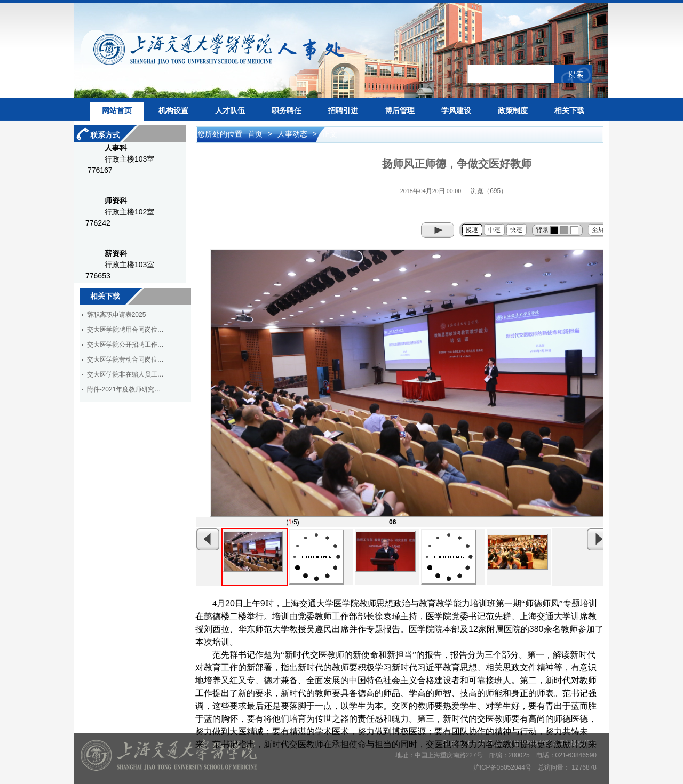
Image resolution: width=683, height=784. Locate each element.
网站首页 (117, 110)
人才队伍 (230, 110)
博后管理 (400, 110)
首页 (256, 134)
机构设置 (173, 110)
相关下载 (569, 110)
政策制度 (513, 110)
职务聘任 (287, 110)
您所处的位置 (220, 134)
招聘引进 (343, 110)
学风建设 (456, 110)
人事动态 (293, 134)
